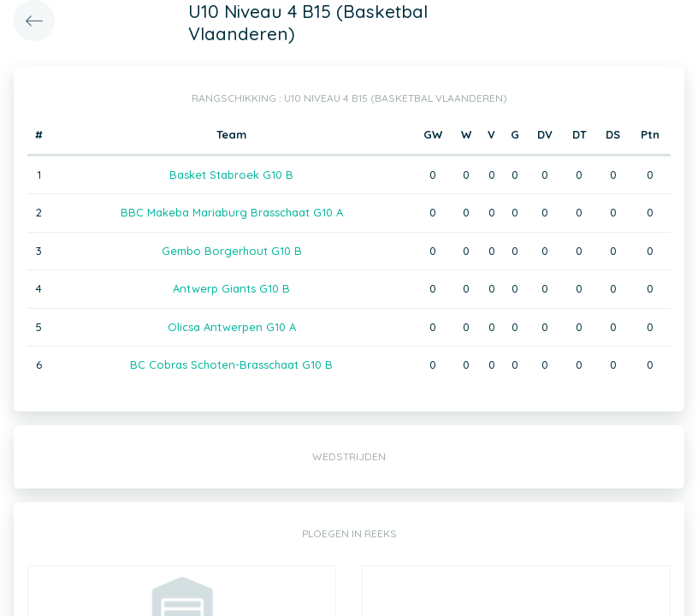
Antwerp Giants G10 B (231, 288)
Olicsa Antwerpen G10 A (232, 327)
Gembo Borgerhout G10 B (232, 251)
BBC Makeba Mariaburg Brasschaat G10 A (232, 212)
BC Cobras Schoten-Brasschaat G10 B (231, 364)
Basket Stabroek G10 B (231, 175)
